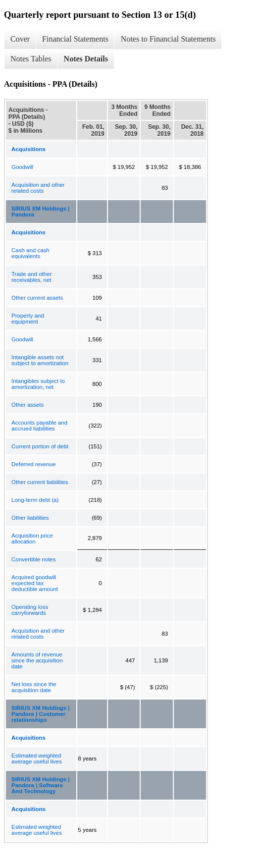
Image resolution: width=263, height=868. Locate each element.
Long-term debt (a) (35, 500)
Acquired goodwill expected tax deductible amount (35, 583)
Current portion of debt (40, 446)
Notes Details (86, 59)
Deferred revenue (34, 464)
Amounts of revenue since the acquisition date (37, 660)
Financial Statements (75, 39)
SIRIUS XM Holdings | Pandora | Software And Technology (41, 785)
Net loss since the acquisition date (34, 687)
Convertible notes (34, 559)
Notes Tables (31, 59)
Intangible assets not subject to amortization (40, 360)
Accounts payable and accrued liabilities (39, 426)
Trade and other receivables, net (31, 277)
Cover (20, 39)
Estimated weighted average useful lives (37, 759)
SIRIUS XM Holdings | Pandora (41, 212)
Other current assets (37, 298)
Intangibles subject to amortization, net (38, 384)
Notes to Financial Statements (168, 39)
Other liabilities (30, 518)
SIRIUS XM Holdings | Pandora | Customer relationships (41, 714)
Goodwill (22, 167)
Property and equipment (28, 319)
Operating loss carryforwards (30, 610)
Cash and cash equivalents (30, 253)
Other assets (27, 405)
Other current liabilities (40, 482)
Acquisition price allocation (32, 539)
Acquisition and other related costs (38, 188)
